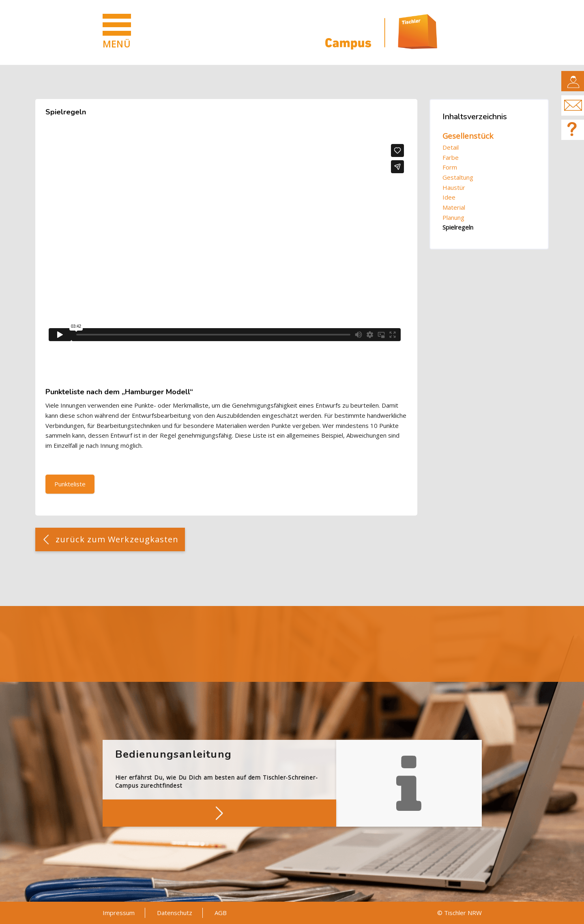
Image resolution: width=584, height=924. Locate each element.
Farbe (451, 157)
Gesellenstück (468, 136)
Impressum (119, 913)
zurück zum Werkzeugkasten (117, 539)
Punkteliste (70, 484)
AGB (221, 913)
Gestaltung (458, 177)
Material (454, 207)
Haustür (454, 187)
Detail (451, 147)
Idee (449, 197)
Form (450, 167)
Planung (453, 217)
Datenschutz (175, 913)
